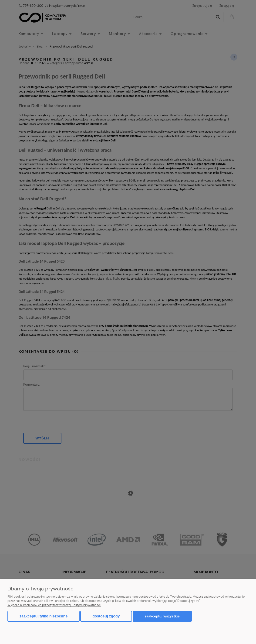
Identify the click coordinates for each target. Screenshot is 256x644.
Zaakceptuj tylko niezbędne (44, 616)
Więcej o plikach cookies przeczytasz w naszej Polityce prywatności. (54, 605)
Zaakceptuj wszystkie (162, 616)
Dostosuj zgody (106, 616)
